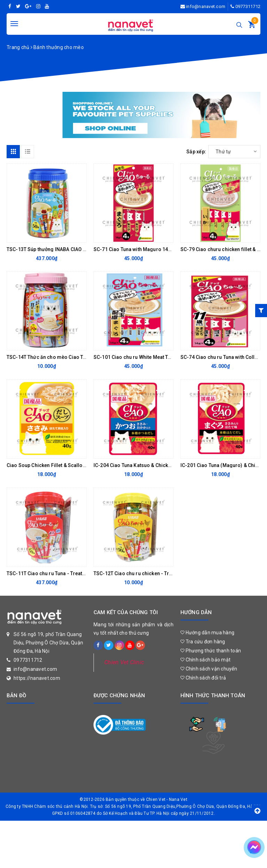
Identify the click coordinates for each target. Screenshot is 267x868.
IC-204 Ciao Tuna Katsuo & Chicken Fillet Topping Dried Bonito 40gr (171, 465)
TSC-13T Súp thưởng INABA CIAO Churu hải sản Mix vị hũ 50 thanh (81, 249)
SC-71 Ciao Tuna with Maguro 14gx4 (135, 249)
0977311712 (248, 6)
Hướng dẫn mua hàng (207, 633)
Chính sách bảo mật (205, 660)
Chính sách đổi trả (203, 678)
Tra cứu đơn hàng (203, 642)
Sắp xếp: (196, 152)
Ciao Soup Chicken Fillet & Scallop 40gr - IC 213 (61, 465)
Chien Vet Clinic (124, 662)
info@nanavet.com (206, 6)
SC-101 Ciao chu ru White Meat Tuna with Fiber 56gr (153, 357)
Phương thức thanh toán (211, 651)
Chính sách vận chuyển (209, 669)
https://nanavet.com (37, 678)
